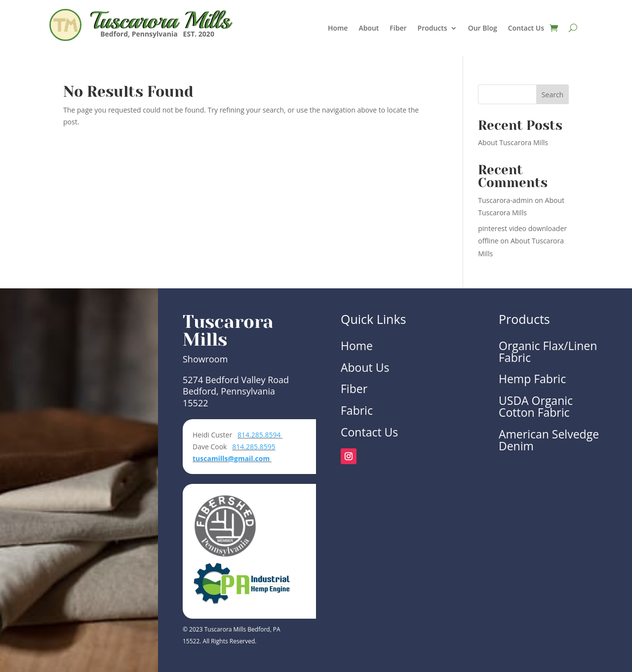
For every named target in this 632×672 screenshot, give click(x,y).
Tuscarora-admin (505, 200)
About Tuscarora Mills (513, 142)
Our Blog (483, 29)
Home (338, 29)
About (369, 29)
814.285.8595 (254, 447)
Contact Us (526, 29)
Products (433, 29)
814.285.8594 (260, 435)
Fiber (398, 29)
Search (553, 95)
